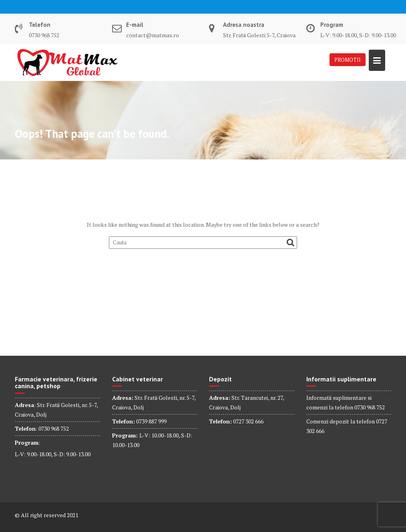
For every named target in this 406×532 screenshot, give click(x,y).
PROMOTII (348, 60)
